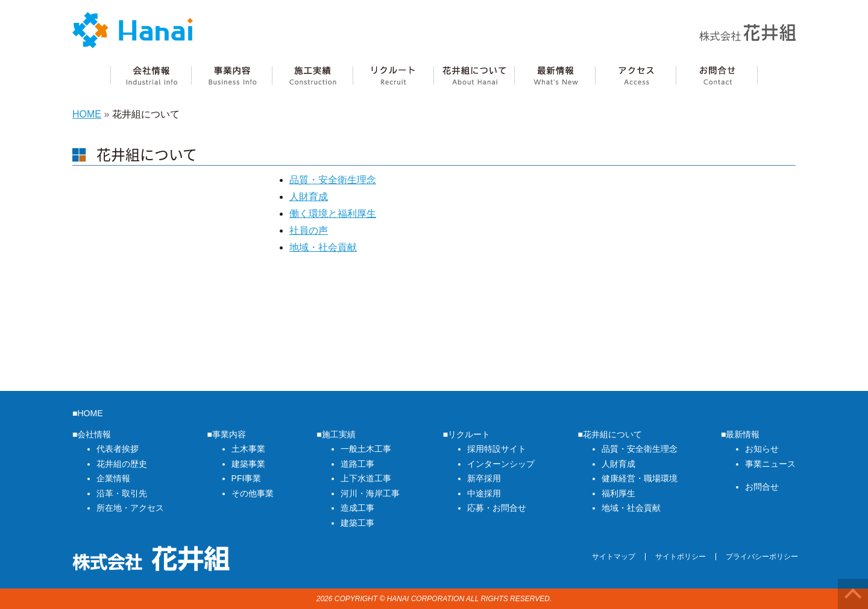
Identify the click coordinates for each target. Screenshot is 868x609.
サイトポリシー (681, 557)
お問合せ (762, 487)
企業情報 (113, 478)
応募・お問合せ (497, 508)
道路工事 (357, 464)
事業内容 (231, 76)
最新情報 (555, 76)
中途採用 (484, 493)
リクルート (393, 76)
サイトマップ (614, 557)
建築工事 (357, 523)
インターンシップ (501, 464)
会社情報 (151, 76)
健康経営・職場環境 (640, 478)
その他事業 (253, 493)
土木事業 (248, 449)
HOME (87, 114)
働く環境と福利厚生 (333, 214)
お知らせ (762, 449)
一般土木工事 (366, 449)
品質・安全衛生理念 (333, 180)
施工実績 (312, 76)
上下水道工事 (366, 478)
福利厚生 (618, 493)
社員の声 (309, 230)
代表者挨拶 (118, 449)
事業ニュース (770, 464)
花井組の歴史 (122, 464)
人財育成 (309, 197)
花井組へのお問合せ (717, 76)
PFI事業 (247, 478)
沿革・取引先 (122, 493)
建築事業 (248, 464)
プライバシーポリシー (762, 557)
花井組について (474, 76)
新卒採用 (484, 478)
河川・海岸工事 (370, 493)
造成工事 (357, 508)
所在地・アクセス (130, 508)
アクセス (635, 76)
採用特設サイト (497, 449)
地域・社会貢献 (323, 247)
